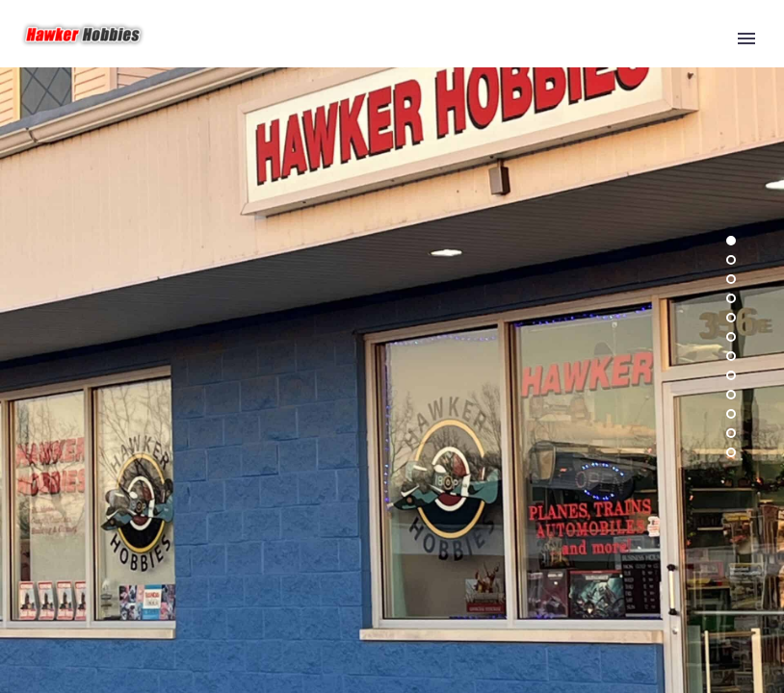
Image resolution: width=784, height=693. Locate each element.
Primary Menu (746, 38)
